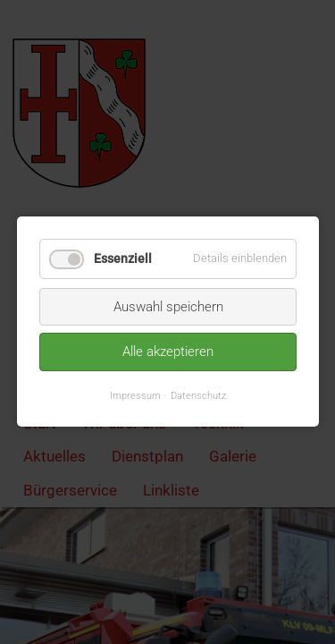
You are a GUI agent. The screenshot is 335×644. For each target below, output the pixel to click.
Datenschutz (198, 395)
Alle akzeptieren (168, 352)
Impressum (135, 395)
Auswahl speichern (167, 307)
